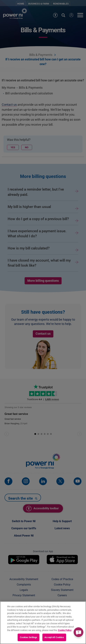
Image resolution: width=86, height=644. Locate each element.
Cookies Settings (29, 637)
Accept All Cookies (54, 637)
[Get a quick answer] (78, 632)
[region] (43, 623)
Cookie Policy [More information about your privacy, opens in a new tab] (65, 630)
